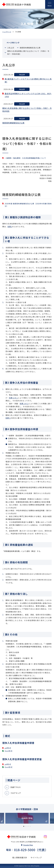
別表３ (8, 418)
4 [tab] (29, 826)
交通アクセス (16, 787)
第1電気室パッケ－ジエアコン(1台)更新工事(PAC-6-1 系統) (28, 80)
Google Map (28, 845)
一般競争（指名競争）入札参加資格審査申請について (25, 158)
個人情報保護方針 (20, 858)
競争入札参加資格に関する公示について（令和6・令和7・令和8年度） (28, 53)
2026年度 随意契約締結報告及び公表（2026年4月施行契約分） (28, 205)
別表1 (10, 227)
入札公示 (11, 48)
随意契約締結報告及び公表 (30, 48)
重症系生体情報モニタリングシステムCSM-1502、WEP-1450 (28, 95)
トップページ (7, 32)
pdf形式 (8, 748)
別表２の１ (14, 398)
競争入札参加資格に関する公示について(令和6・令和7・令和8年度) (27, 110)
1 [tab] (24, 826)
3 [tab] (27, 826)
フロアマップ (16, 793)
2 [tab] (25, 826)
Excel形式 (9, 751)
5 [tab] (30, 826)
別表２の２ (24, 404)
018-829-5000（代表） (31, 850)
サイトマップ (36, 858)
